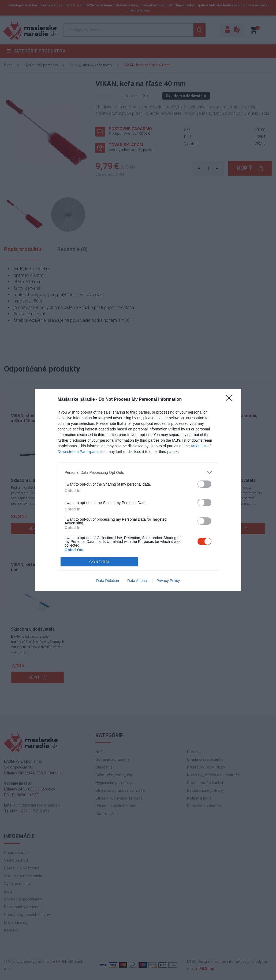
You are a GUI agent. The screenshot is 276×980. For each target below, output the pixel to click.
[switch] (204, 484)
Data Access (138, 581)
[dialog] (138, 490)
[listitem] (138, 472)
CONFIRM (99, 562)
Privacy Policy (168, 581)
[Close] (231, 400)
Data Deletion (108, 581)
